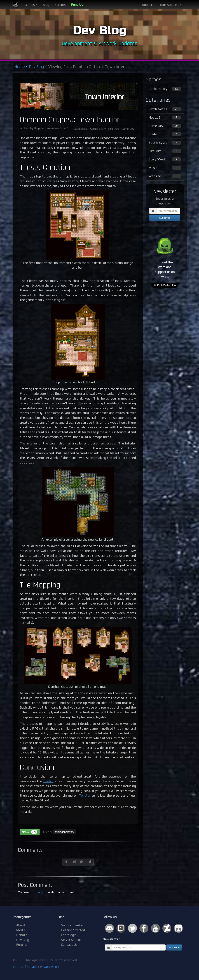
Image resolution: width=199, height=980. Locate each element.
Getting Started (73, 930)
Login (40, 892)
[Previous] (66, 862)
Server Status (71, 940)
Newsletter (111, 939)
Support (148, 5)
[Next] (82, 862)
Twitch (48, 781)
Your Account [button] (170, 5)
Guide (165, 134)
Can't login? (70, 935)
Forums (60, 5)
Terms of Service (25, 967)
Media (21, 930)
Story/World (165, 159)
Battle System (165, 143)
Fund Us (77, 5)
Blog (46, 5)
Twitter (85, 795)
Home (20, 67)
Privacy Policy (49, 967)
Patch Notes (165, 109)
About (21, 925)
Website (165, 176)
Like (30, 832)
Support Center (72, 925)
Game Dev (128, 129)
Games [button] (31, 5)
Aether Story (98, 129)
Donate (22, 935)
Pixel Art (114, 129)
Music (165, 168)
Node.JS (165, 117)
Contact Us (69, 945)
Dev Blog (37, 67)
